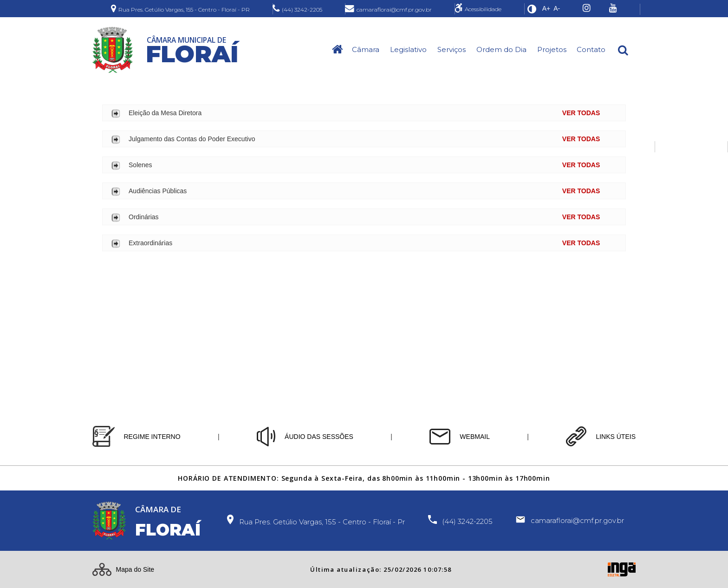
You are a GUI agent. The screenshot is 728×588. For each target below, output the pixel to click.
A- (557, 8)
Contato (591, 49)
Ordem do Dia (501, 49)
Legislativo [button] (408, 49)
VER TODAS (581, 113)
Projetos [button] (552, 49)
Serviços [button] (452, 49)
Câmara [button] (366, 49)
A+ (546, 8)
